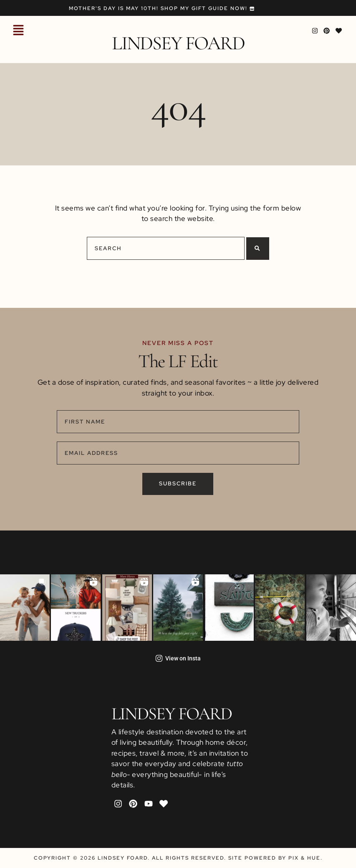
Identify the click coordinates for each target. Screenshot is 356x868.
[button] (18, 31)
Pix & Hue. (306, 858)
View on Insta (178, 658)
